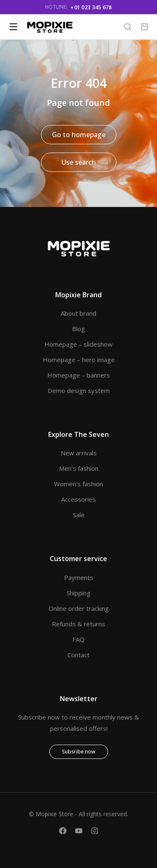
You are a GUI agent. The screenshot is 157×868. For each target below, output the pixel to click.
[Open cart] (144, 27)
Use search (79, 162)
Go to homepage (79, 135)
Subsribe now (79, 752)
